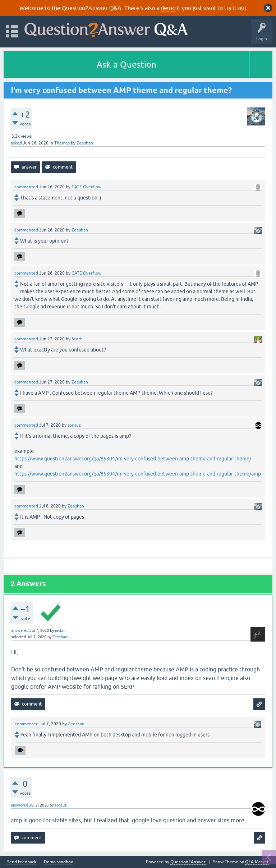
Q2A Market (257, 862)
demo (168, 8)
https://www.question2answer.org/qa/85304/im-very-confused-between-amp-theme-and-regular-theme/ (133, 459)
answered (20, 630)
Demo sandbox (58, 862)
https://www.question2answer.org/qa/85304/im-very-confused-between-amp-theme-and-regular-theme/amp (138, 474)
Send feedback (22, 862)
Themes (62, 143)
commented (26, 187)
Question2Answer (188, 862)
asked (16, 143)
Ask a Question (126, 65)
